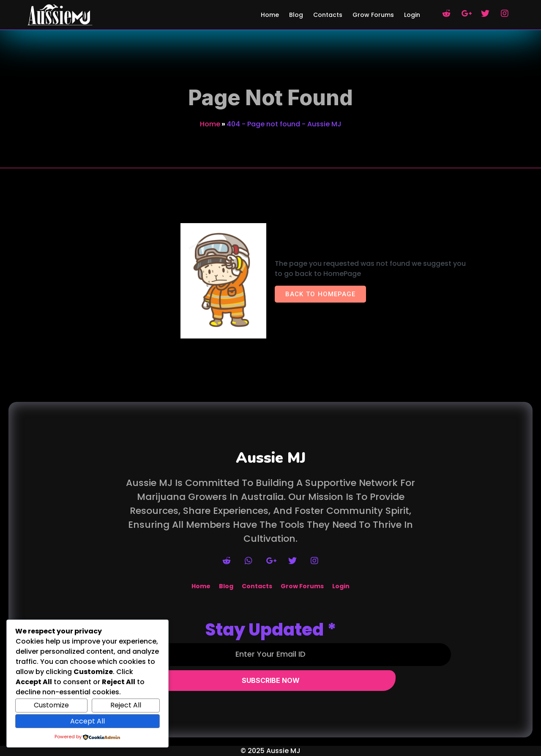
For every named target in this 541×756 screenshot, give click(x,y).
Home (210, 124)
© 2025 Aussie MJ (270, 751)
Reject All (126, 705)
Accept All (87, 721)
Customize (51, 705)
